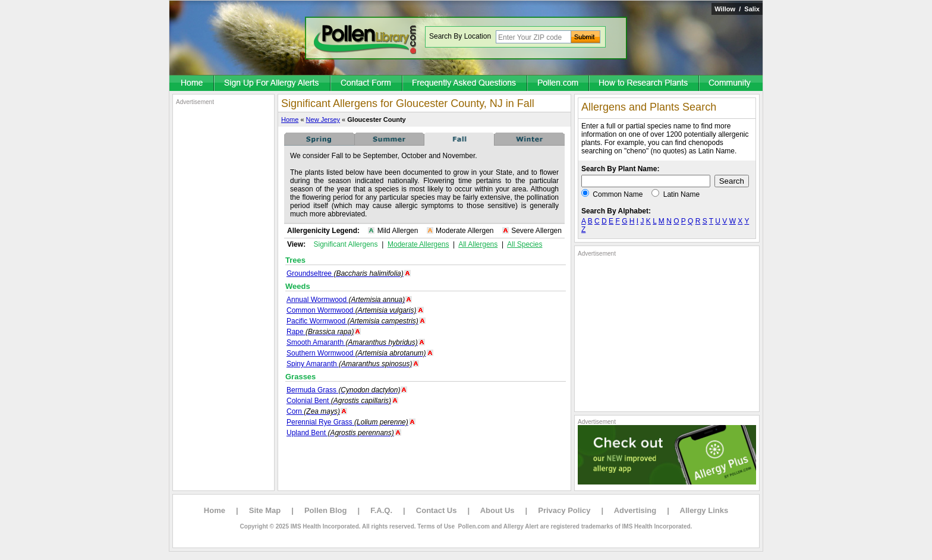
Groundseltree (345, 273)
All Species (525, 244)
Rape (320, 332)
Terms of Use (436, 526)
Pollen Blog (326, 510)
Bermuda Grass (343, 390)
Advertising (635, 510)
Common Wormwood (352, 310)
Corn (313, 411)
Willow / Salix (737, 9)
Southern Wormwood (356, 353)
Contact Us (437, 510)
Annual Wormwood (346, 300)
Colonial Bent (339, 401)
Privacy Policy (564, 510)
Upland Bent (340, 433)
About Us (498, 510)
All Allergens (478, 244)
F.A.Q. (381, 510)
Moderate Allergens (418, 244)
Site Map (265, 510)
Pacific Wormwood (352, 321)
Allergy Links (704, 510)
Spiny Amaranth (349, 364)
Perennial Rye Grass (347, 422)
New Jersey (323, 119)
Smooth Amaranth (352, 342)
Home (290, 119)
